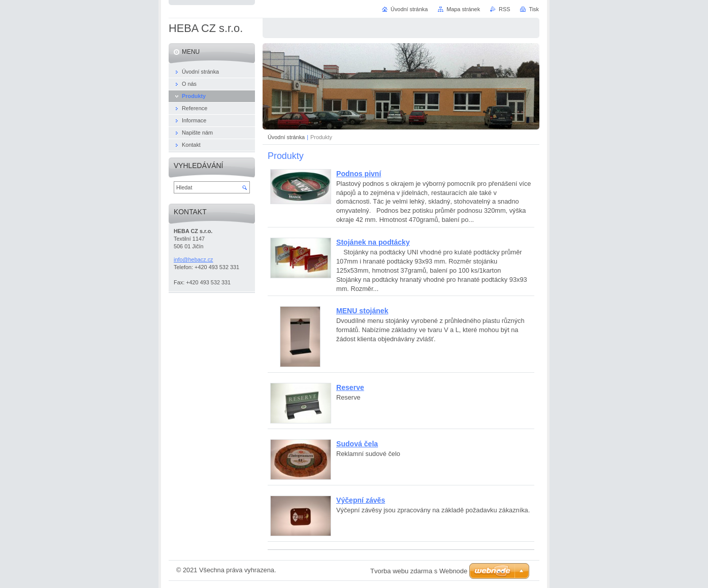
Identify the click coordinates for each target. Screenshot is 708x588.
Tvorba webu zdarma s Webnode (419, 571)
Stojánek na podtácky (373, 242)
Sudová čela (357, 444)
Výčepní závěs (361, 500)
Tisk (534, 9)
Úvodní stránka (286, 137)
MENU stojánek (362, 311)
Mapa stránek (463, 9)
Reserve (350, 387)
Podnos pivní (359, 174)
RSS (504, 9)
